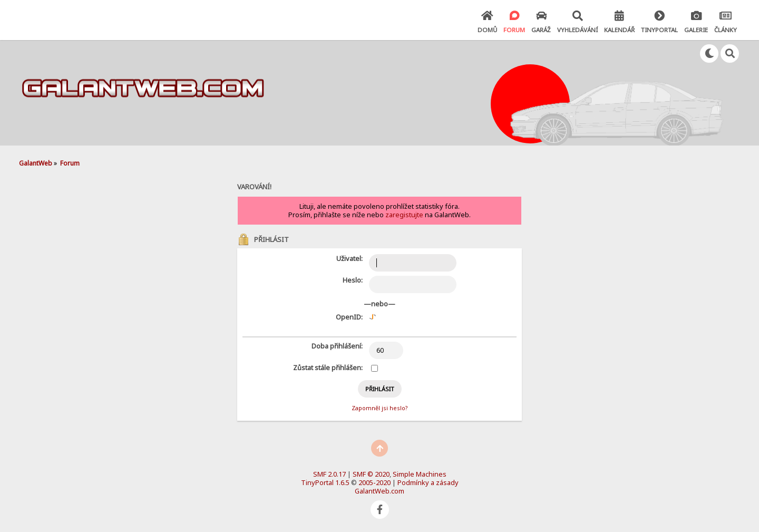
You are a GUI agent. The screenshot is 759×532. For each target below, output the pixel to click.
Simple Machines (420, 474)
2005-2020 (374, 482)
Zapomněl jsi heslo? (379, 408)
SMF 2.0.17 (329, 474)
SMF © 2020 (371, 474)
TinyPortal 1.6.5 (325, 482)
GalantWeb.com (379, 491)
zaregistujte (404, 215)
